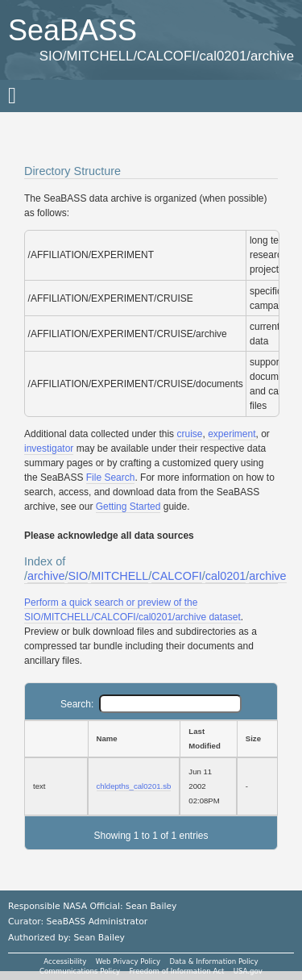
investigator (49, 448)
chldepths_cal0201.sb (134, 786)
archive (46, 576)
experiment (232, 434)
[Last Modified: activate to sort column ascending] (208, 739)
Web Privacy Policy (128, 961)
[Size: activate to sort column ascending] (257, 739)
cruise (189, 434)
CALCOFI (176, 576)
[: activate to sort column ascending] (56, 739)
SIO (78, 576)
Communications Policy (80, 971)
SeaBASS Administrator (97, 922)
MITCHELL (120, 576)
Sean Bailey (99, 938)
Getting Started (128, 507)
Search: (151, 704)
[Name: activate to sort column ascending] (134, 739)
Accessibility (65, 961)
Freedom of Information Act (176, 971)
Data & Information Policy (213, 961)
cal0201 (225, 576)
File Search (111, 477)
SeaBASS (72, 30)
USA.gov (248, 971)
